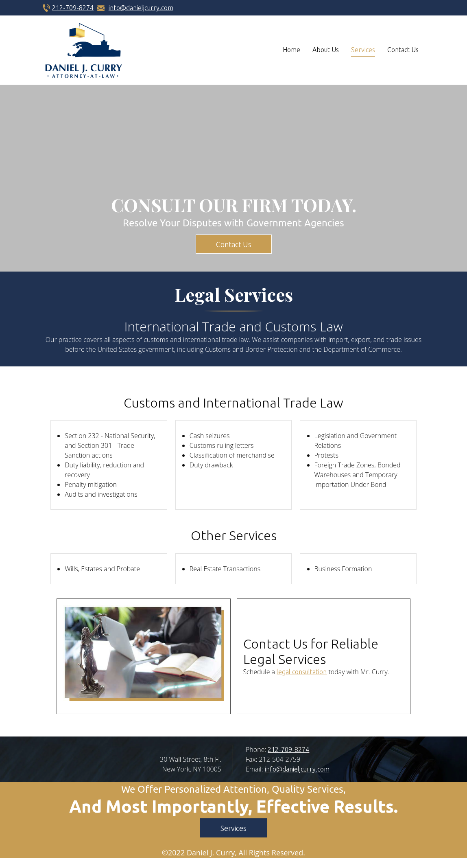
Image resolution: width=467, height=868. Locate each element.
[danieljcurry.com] (84, 50)
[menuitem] (291, 50)
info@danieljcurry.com (141, 8)
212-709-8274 (73, 8)
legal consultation (302, 672)
